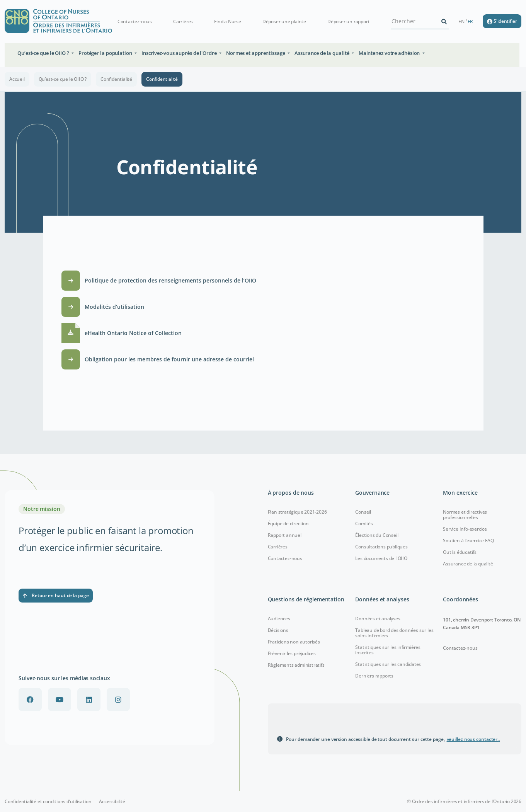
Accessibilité (112, 802)
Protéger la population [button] (106, 53)
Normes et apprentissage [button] (256, 53)
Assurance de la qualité (468, 564)
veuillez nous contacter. (473, 739)
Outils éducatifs (460, 552)
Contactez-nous (135, 22)
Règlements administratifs (296, 665)
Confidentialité (116, 79)
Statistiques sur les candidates (388, 664)
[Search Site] (415, 21)
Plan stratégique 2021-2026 (297, 512)
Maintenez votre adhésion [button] (390, 53)
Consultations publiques (381, 547)
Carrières (183, 22)
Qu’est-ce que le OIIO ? (63, 79)
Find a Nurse (228, 22)
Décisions (278, 630)
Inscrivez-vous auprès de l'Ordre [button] (180, 53)
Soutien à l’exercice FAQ (468, 540)
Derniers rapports (374, 676)
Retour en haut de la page (56, 595)
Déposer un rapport (348, 22)
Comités (364, 523)
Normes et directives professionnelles (465, 515)
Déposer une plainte (284, 22)
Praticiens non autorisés (294, 642)
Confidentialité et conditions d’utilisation (48, 802)
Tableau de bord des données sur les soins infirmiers (394, 633)
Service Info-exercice (465, 529)
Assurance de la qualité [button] (323, 53)
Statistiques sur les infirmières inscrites (388, 650)
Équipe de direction (288, 523)
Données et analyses (378, 619)
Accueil (17, 79)
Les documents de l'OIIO (381, 558)
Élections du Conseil (377, 535)
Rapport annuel (285, 535)
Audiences (279, 619)
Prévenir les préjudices (292, 653)
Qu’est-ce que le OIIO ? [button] (44, 53)
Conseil (363, 512)
